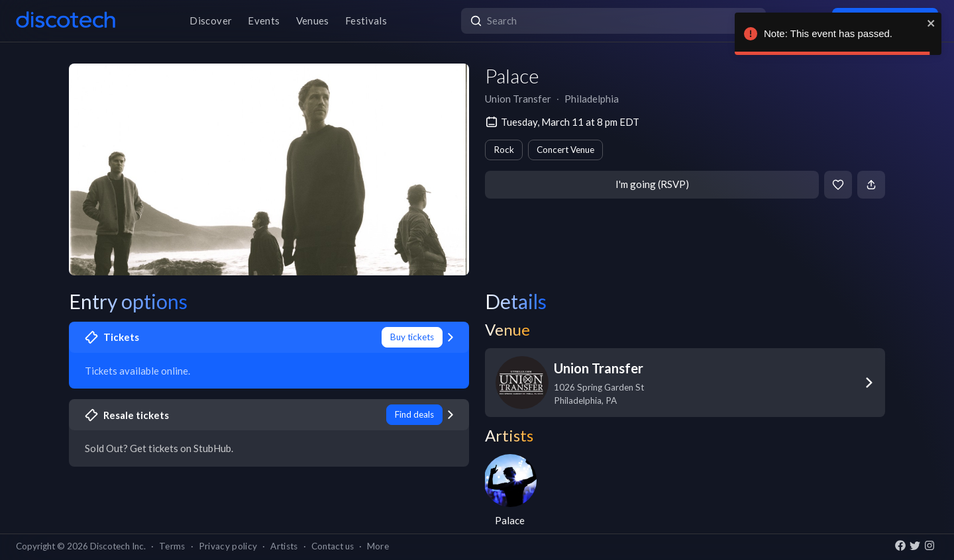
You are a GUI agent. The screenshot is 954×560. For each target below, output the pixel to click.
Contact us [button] (333, 546)
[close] (931, 23)
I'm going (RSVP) (652, 184)
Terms (172, 546)
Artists (284, 546)
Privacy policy (228, 546)
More (378, 546)
